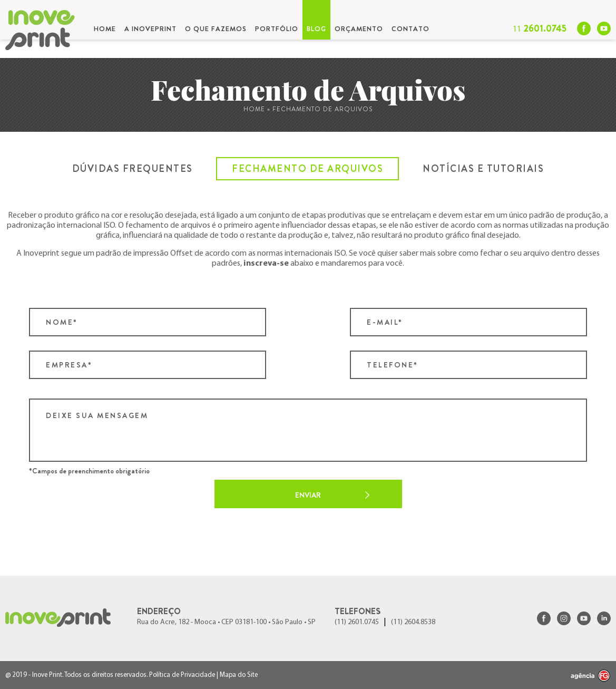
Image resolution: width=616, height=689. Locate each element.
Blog (316, 29)
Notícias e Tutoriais (483, 169)
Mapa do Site (239, 675)
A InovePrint (150, 29)
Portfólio (277, 29)
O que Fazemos (216, 29)
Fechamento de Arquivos (307, 169)
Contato (410, 29)
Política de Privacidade (182, 675)
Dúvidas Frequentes (133, 169)
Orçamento (359, 29)
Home (105, 29)
